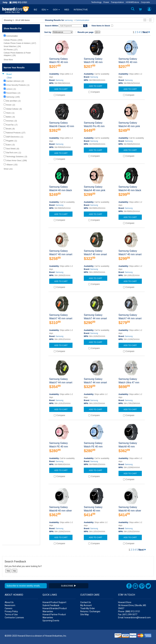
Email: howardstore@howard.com (134, 618)
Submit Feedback (51, 605)
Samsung (59, 80)
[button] (140, 10)
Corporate (145, 2)
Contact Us (86, 602)
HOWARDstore (132, 2)
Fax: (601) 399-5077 (128, 614)
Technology (96, 2)
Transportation (117, 2)
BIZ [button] (35, 10)
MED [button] (67, 10)
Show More (8, 60)
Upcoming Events (51, 621)
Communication (82, 20)
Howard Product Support (54, 602)
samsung (69, 20)
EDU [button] (45, 10)
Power (106, 2)
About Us (9, 602)
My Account (86, 605)
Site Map (85, 614)
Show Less (8, 169)
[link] (106, 636)
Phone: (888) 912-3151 (129, 611)
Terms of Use (11, 614)
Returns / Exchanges (90, 611)
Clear (9, 78)
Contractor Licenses (14, 618)
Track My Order (88, 608)
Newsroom (10, 605)
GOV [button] (56, 10)
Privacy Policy (11, 611)
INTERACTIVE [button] (81, 10)
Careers (9, 608)
